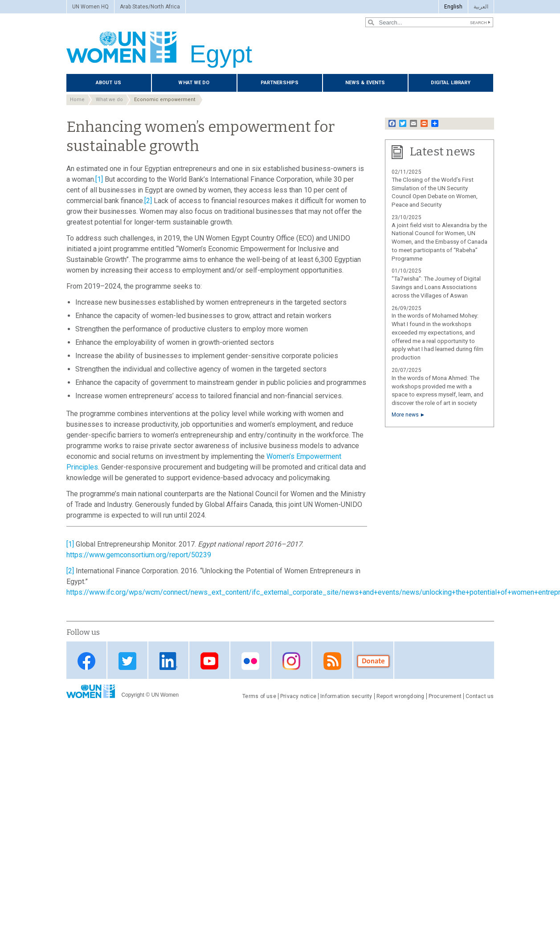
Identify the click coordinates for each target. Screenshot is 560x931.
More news (405, 415)
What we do (194, 83)
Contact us (480, 696)
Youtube (209, 661)
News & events (365, 83)
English (453, 7)
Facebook (86, 661)
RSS (332, 661)
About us (108, 83)
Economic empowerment (165, 100)
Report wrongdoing (401, 696)
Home (77, 100)
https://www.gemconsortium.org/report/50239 (139, 555)
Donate (373, 661)
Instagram (291, 661)
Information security (346, 696)
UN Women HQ (90, 7)
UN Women (165, 695)
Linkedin (168, 661)
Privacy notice (298, 696)
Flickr (250, 661)
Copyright (133, 695)
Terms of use (259, 696)
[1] (99, 179)
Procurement (445, 696)
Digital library (451, 83)
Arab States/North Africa (150, 7)
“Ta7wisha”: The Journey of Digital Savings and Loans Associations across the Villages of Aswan (436, 287)
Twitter (127, 661)
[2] (148, 201)
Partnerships (280, 83)
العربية (481, 7)
